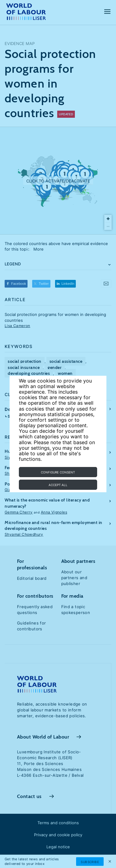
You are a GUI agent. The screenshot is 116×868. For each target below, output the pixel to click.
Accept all (58, 485)
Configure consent (58, 472)
